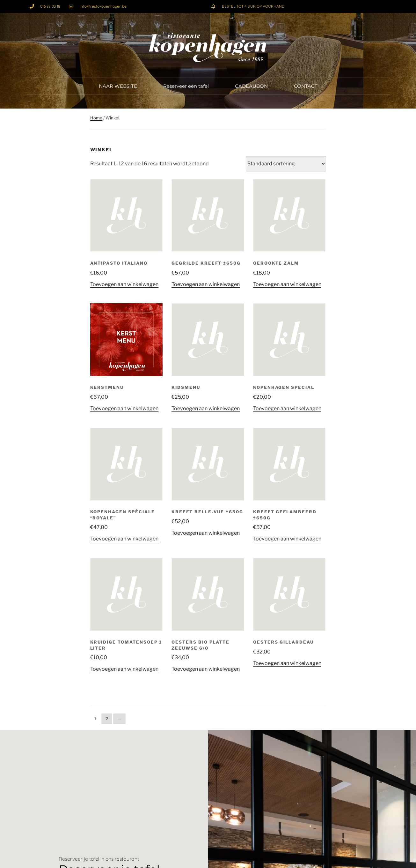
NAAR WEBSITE (118, 86)
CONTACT (306, 86)
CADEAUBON (251, 86)
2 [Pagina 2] (107, 719)
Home (96, 118)
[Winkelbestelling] (286, 164)
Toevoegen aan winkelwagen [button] (124, 284)
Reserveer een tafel (186, 86)
